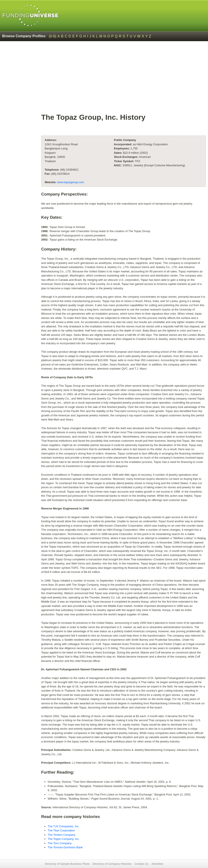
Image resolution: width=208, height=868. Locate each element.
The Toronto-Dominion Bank (65, 847)
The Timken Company (61, 835)
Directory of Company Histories (112, 864)
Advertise (157, 864)
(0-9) (53, 36)
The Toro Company (60, 843)
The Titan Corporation (61, 830)
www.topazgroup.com (71, 182)
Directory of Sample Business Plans (67, 864)
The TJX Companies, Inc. (63, 826)
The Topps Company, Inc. (64, 839)
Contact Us (141, 864)
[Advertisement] (123, 79)
